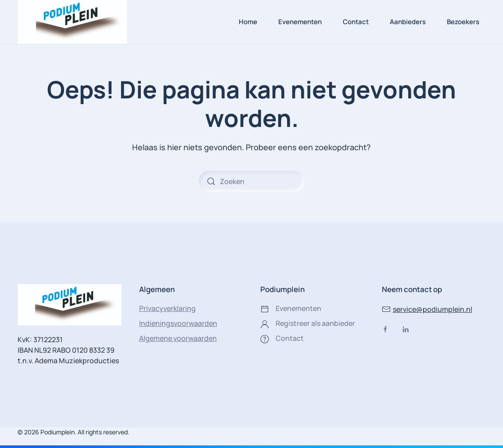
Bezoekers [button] (463, 22)
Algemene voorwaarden (178, 338)
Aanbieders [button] (408, 22)
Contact (356, 22)
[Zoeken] (251, 181)
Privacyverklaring (167, 308)
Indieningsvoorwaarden (178, 323)
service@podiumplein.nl (427, 309)
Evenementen (300, 22)
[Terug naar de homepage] (72, 22)
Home (248, 22)
